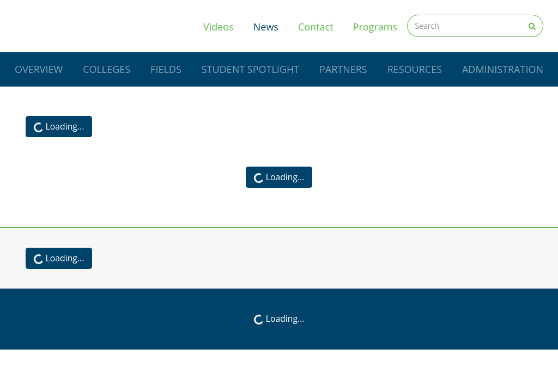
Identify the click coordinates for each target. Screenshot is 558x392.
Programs (375, 27)
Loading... (58, 127)
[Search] (464, 26)
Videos (219, 27)
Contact (316, 27)
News (271, 26)
